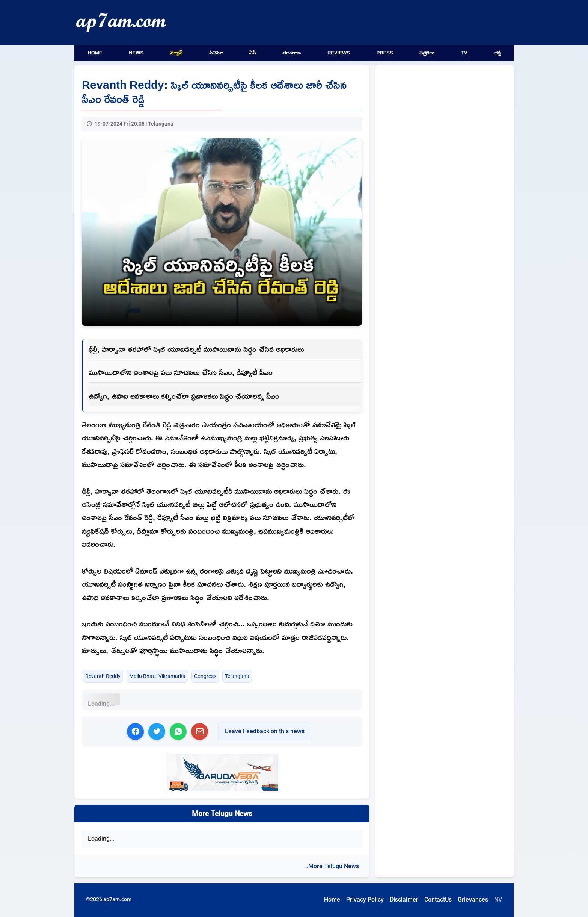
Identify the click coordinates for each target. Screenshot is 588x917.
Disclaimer (404, 900)
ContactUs (438, 900)
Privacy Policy (365, 900)
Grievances (473, 900)
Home (95, 53)
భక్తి (497, 53)
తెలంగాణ (292, 53)
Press (385, 53)
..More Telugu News (332, 866)
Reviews (339, 53)
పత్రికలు (427, 53)
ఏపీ (252, 53)
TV (464, 53)
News (136, 53)
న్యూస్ (176, 53)
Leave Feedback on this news (265, 731)
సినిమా (216, 53)
